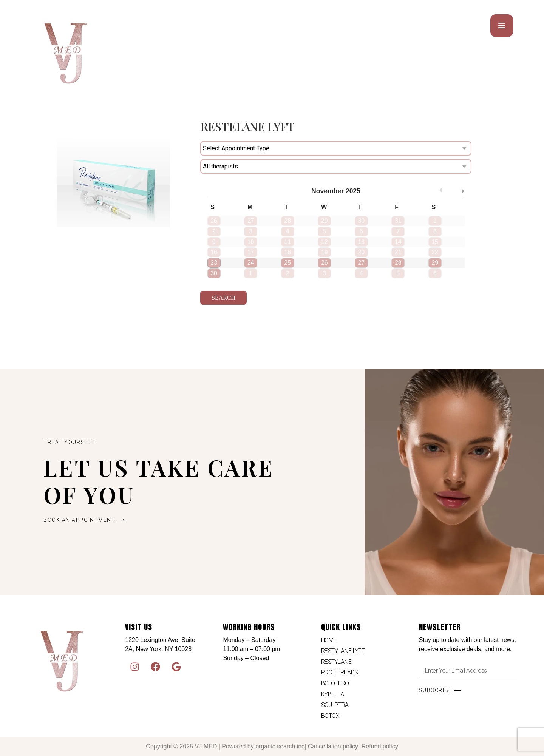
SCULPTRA (335, 705)
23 (214, 263)
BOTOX (330, 716)
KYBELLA (333, 694)
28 (398, 263)
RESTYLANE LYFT (343, 651)
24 (251, 263)
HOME (329, 640)
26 (325, 263)
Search (223, 298)
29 (435, 263)
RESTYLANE (336, 662)
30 (214, 273)
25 (287, 263)
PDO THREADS (340, 672)
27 (361, 263)
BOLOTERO (335, 683)
